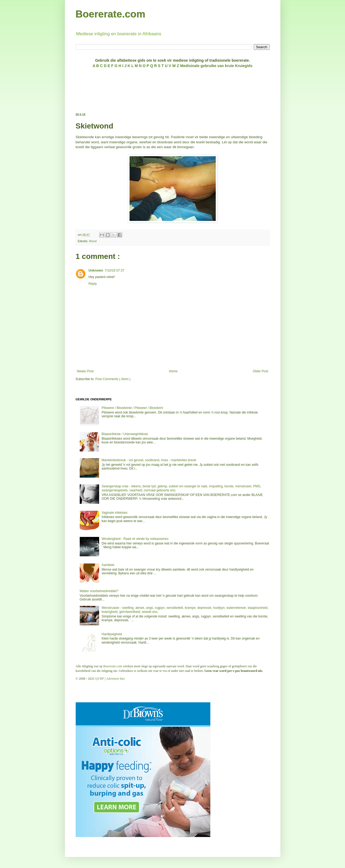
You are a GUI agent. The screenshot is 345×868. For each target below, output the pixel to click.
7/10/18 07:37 (115, 270)
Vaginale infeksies (114, 513)
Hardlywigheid (112, 634)
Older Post (261, 371)
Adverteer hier (116, 679)
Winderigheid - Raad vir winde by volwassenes (135, 539)
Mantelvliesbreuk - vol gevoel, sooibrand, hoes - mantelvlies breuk (149, 460)
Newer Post (85, 371)
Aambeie (108, 565)
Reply (93, 284)
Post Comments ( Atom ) (113, 379)
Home (173, 371)
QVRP (100, 679)
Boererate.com (111, 14)
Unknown (96, 270)
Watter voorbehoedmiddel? (99, 591)
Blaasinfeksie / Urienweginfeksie (125, 434)
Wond (93, 241)
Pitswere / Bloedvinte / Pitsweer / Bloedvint (132, 408)
